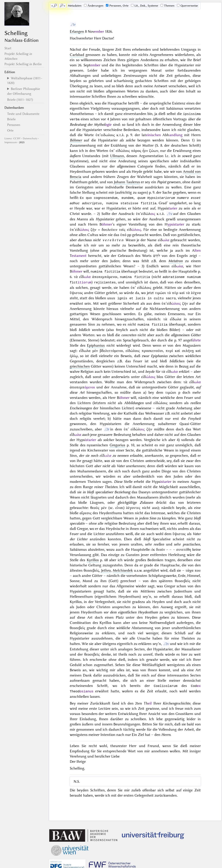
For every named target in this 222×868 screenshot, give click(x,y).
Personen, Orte (117, 6)
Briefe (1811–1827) (20, 100)
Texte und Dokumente (23, 114)
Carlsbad (77, 55)
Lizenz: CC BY (12, 138)
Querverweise (187, 6)
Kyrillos (93, 558)
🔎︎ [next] (61, 6)
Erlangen (77, 31)
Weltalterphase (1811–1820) (25, 80)
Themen (168, 6)
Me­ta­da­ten (75, 6)
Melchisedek (123, 569)
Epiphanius (96, 344)
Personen (14, 125)
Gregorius (117, 443)
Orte (10, 130)
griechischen (80, 365)
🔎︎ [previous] (55, 6)
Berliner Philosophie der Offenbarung (24, 91)
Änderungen (94, 6)
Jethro (106, 569)
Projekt (23, 64)
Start (8, 48)
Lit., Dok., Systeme (145, 6)
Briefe (11, 119)
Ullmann (117, 155)
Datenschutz (30, 138)
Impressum (11, 142)
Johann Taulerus (127, 182)
